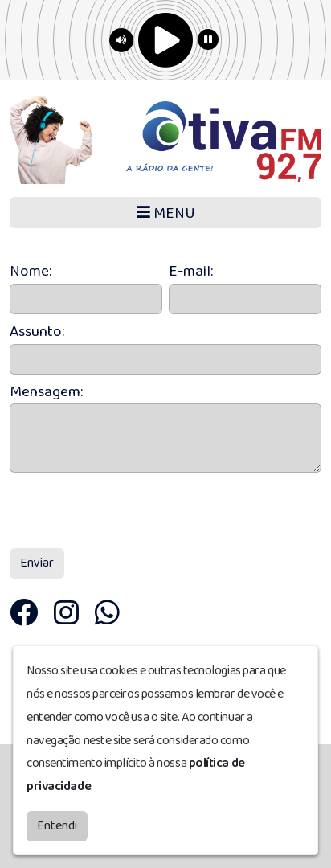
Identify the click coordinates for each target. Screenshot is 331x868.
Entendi (57, 823)
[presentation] (132, 510)
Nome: (31, 272)
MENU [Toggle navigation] (166, 213)
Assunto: (37, 332)
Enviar (37, 563)
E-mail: (191, 272)
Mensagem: (46, 393)
